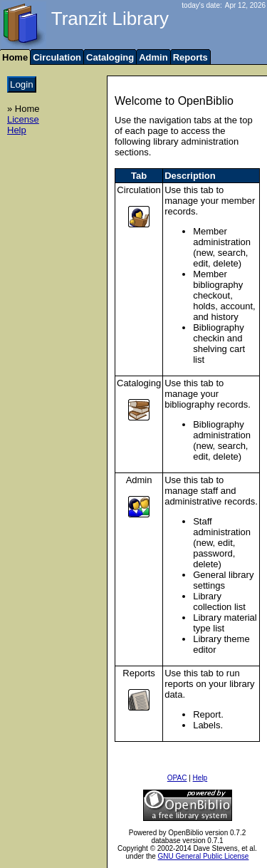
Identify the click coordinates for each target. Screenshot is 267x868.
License (23, 119)
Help (17, 130)
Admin (153, 57)
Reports (190, 57)
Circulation (57, 57)
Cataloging (110, 57)
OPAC (177, 778)
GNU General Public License (204, 856)
